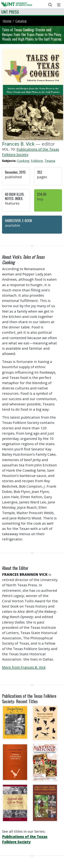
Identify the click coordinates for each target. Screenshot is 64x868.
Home (7, 21)
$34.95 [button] (42, 194)
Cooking (23, 161)
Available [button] (13, 225)
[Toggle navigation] (59, 5)
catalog (21, 21)
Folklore (37, 161)
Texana (50, 161)
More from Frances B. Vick (24, 667)
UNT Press (10, 12)
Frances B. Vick (18, 144)
